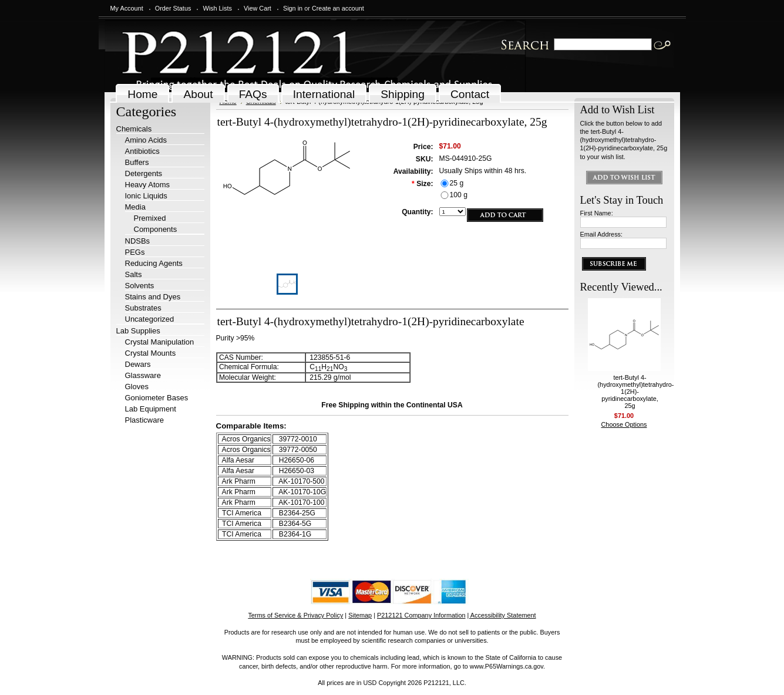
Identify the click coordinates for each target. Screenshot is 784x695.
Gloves (137, 387)
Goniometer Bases (157, 398)
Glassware (143, 375)
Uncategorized (150, 319)
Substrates (143, 308)
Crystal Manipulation (160, 342)
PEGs (135, 252)
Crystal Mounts (151, 353)
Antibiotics (142, 151)
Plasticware (144, 420)
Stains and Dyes (153, 297)
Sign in (293, 8)
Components (156, 229)
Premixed (150, 218)
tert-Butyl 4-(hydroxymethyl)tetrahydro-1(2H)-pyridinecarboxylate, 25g (636, 392)
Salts (134, 274)
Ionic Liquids (146, 196)
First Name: (597, 213)
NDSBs (138, 241)
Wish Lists (217, 8)
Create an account (338, 8)
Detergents (144, 173)
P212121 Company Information (421, 615)
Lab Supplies (138, 331)
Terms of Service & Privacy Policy (295, 615)
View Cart (258, 8)
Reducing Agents (154, 263)
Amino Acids (146, 140)
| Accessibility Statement (502, 615)
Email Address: (602, 234)
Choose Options (624, 424)
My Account (127, 8)
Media (135, 207)
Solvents (140, 286)
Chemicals (134, 129)
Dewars (138, 364)
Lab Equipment (151, 409)
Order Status (173, 8)
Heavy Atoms (148, 185)
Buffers (137, 162)
